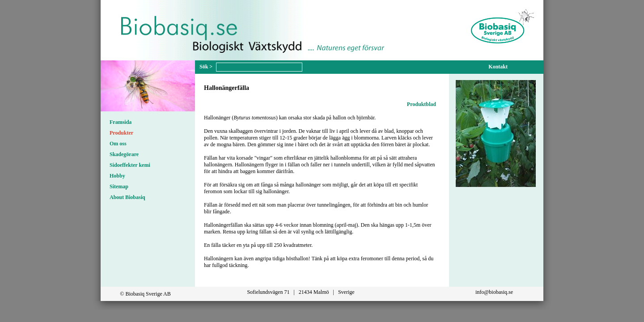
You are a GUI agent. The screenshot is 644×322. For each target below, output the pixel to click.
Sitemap (119, 186)
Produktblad (422, 104)
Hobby (117, 176)
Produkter (121, 133)
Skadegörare (124, 154)
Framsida (121, 122)
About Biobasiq (127, 197)
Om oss (118, 144)
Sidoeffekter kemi (130, 165)
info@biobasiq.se (494, 292)
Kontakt (498, 67)
